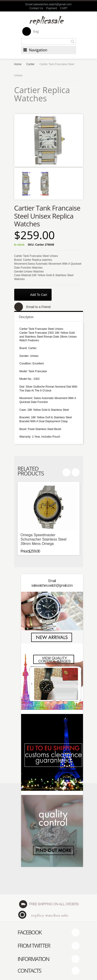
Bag (30, 31)
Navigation (38, 50)
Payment (51, 8)
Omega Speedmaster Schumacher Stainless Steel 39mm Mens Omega (44, 539)
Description (26, 317)
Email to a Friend (39, 307)
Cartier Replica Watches (42, 94)
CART (64, 8)
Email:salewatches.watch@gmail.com (48, 4)
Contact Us (36, 8)
